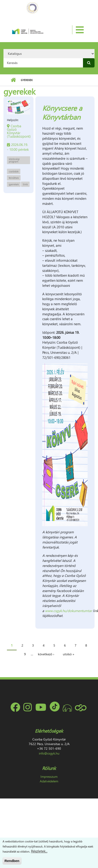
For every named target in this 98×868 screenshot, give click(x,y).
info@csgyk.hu (49, 753)
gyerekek (14, 184)
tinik (25, 184)
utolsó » (69, 654)
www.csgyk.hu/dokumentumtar (69, 611)
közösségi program (14, 160)
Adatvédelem (49, 781)
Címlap (13, 80)
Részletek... (39, 851)
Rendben (12, 861)
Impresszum (49, 777)
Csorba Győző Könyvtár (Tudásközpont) (19, 131)
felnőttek (14, 178)
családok (14, 171)
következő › (46, 654)
